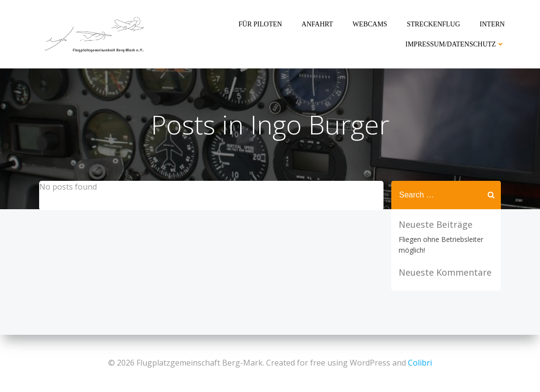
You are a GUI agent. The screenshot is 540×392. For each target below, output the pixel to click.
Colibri (420, 363)
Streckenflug (434, 24)
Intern (492, 24)
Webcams (370, 24)
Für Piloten (260, 24)
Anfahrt (317, 24)
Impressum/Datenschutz (455, 44)
